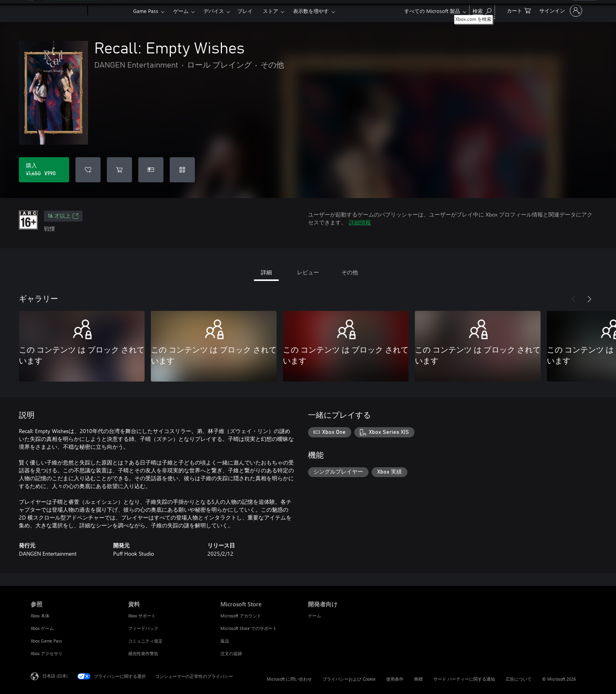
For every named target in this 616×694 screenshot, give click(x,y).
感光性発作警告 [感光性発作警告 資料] (143, 653)
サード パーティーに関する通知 (464, 679)
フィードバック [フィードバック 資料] (143, 628)
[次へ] (589, 299)
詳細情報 (360, 222)
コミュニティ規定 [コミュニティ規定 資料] (145, 641)
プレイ (245, 11)
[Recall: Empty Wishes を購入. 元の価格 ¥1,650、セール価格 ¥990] (44, 170)
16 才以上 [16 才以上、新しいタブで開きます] (63, 216)
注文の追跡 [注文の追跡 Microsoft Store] (231, 653)
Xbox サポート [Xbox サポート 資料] (142, 616)
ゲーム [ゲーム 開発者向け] (314, 616)
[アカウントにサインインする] (560, 11)
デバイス (214, 11)
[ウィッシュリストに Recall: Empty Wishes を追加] (88, 170)
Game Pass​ (146, 11)
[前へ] (574, 299)
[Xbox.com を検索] (482, 10)
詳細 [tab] (266, 272)
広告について (519, 679)
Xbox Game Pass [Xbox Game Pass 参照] (46, 641)
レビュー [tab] (308, 272)
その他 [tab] (350, 272)
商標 (418, 679)
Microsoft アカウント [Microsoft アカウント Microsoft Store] (241, 616)
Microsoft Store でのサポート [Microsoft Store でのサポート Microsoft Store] (249, 628)
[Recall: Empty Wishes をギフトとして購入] (151, 170)
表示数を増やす (311, 11)
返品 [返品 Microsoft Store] (225, 641)
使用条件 (395, 679)
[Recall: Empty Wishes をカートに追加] (119, 170)
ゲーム (181, 11)
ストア (270, 11)
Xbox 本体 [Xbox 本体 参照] (40, 616)
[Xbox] (109, 11)
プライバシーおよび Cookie (349, 679)
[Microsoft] (58, 11)
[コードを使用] (182, 170)
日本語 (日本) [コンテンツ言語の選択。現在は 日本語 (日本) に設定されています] (55, 676)
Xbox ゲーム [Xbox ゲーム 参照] (42, 628)
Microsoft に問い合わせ (289, 679)
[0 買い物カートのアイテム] (519, 10)
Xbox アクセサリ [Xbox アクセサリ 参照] (47, 653)
